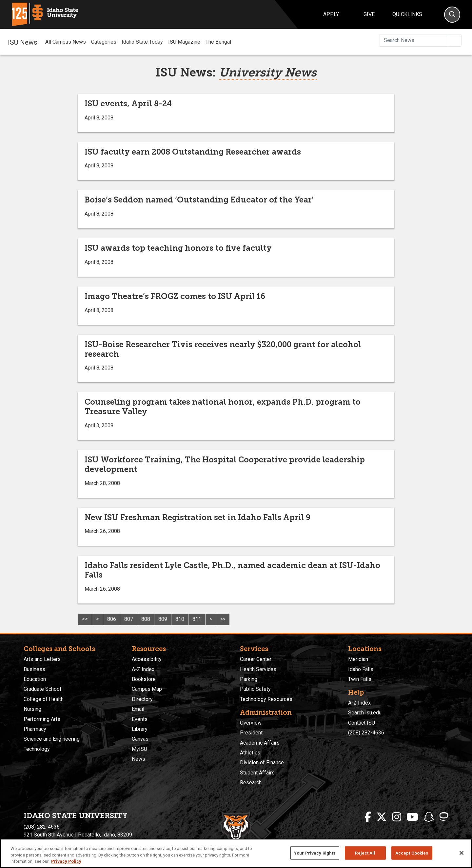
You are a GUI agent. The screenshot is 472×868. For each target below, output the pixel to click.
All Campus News (66, 42)
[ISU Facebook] (368, 817)
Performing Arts (42, 719)
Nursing (32, 709)
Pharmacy (35, 729)
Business (34, 669)
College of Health (44, 699)
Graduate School (42, 689)
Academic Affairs (260, 743)
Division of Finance (262, 762)
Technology (37, 749)
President (251, 733)
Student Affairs (257, 773)
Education (35, 679)
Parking (249, 679)
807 (129, 619)
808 (146, 619)
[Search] (452, 15)
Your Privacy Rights (315, 853)
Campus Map (147, 689)
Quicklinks (407, 14)
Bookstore (144, 679)
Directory (142, 699)
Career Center (256, 659)
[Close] (462, 853)
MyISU (139, 749)
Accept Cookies (412, 853)
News (138, 759)
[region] (236, 853)
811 (197, 619)
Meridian (358, 659)
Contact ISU (362, 723)
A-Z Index (143, 669)
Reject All (365, 853)
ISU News (23, 42)
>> (223, 619)
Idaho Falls (361, 669)
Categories (104, 42)
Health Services (258, 669)
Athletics (250, 753)
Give (369, 14)
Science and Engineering (52, 739)
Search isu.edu (365, 713)
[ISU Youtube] (412, 817)
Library (140, 729)
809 (163, 619)
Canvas (140, 739)
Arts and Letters (42, 659)
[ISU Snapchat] (429, 817)
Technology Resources (266, 699)
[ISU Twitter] (382, 817)
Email (138, 709)
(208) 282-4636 (366, 733)
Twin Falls (360, 679)
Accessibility (147, 659)
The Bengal (218, 42)
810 (180, 619)
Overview (251, 723)
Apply (331, 14)
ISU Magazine (184, 42)
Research (251, 783)
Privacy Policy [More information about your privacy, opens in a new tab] (66, 861)
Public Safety (255, 689)
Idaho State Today (142, 42)
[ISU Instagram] (397, 817)
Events (140, 719)
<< (85, 619)
